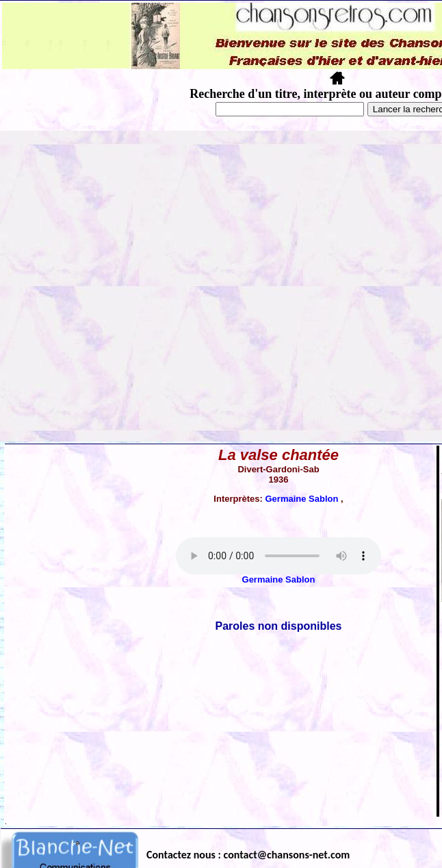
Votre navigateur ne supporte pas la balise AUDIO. (278, 556)
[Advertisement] (148, 286)
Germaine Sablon (303, 499)
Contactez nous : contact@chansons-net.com (248, 855)
